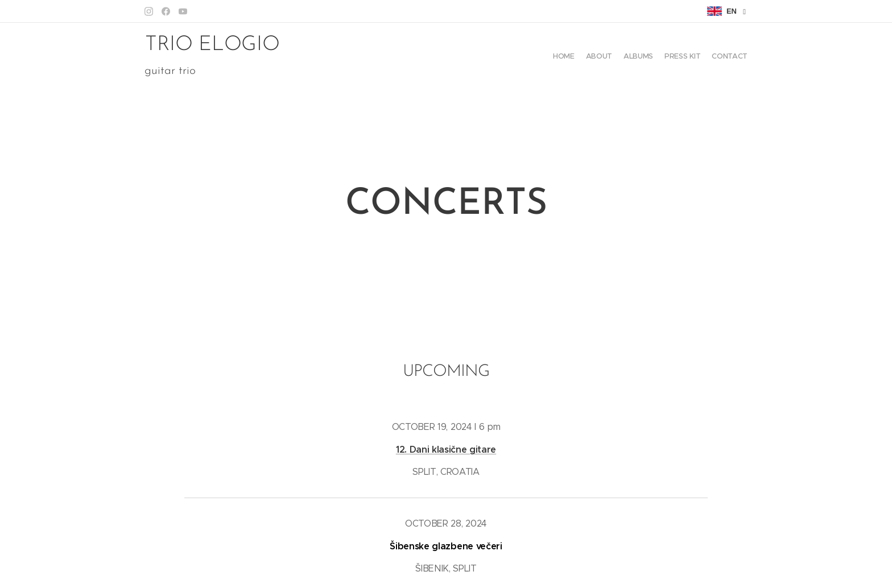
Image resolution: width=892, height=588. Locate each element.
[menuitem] (703, 57)
